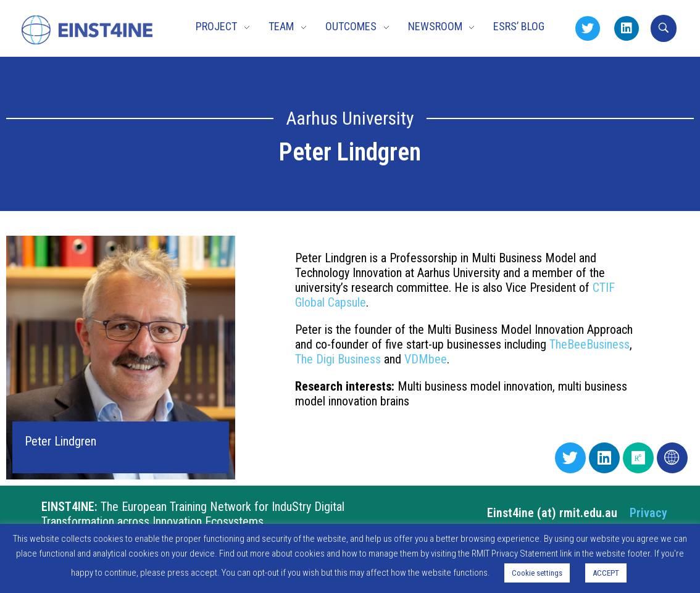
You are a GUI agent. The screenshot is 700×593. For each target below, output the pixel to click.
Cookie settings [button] (537, 573)
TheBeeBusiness (590, 344)
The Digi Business (338, 359)
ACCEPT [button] (606, 573)
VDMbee (426, 359)
